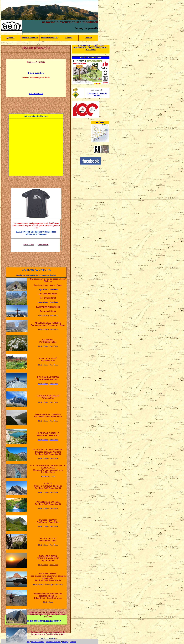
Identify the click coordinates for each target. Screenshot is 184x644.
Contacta (88, 38)
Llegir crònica (43, 290)
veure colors (29, 245)
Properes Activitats (30, 38)
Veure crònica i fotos (48, 476)
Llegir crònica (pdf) (48, 638)
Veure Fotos (54, 290)
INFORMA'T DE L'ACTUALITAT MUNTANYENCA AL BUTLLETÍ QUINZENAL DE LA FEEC (91, 48)
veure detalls (43, 245)
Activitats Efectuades (49, 38)
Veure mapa (49, 585)
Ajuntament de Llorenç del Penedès (97, 94)
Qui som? (10, 38)
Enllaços (69, 38)
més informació (36, 94)
